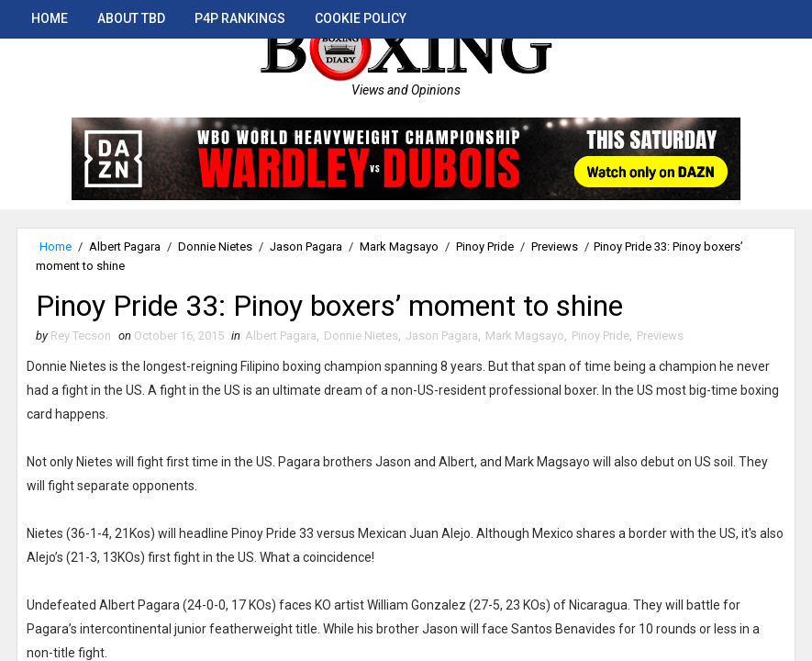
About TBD (131, 18)
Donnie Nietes (215, 246)
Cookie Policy (361, 18)
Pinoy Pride (485, 246)
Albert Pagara (125, 246)
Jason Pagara (306, 246)
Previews (555, 246)
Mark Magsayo (399, 246)
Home (50, 18)
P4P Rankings (240, 18)
